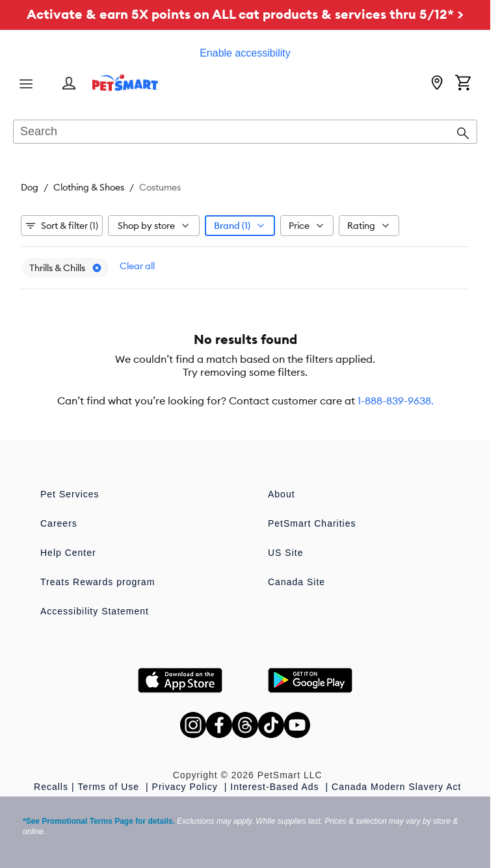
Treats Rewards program (98, 582)
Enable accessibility (245, 53)
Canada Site (296, 582)
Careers (59, 523)
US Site (285, 553)
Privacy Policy (187, 787)
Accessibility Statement (95, 611)
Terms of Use (110, 787)
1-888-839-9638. (396, 401)
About (282, 494)
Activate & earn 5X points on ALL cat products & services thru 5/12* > (245, 14)
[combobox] (245, 133)
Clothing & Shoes (89, 187)
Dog (30, 187)
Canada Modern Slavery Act (396, 787)
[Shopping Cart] (463, 84)
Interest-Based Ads (276, 787)
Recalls (51, 787)
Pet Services (70, 494)
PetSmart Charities (312, 523)
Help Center (68, 553)
